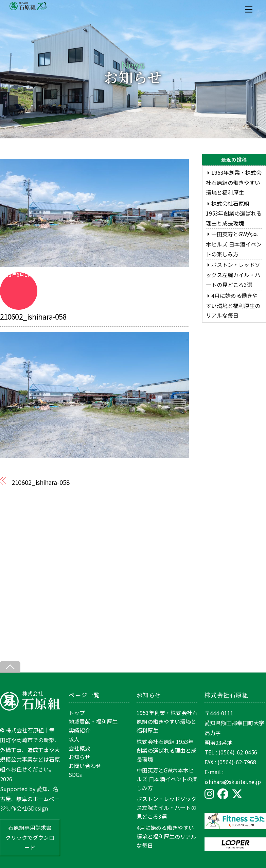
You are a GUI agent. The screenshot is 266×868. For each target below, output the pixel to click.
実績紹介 (79, 730)
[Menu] (249, 9)
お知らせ (79, 757)
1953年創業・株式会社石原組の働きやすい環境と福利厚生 (234, 182)
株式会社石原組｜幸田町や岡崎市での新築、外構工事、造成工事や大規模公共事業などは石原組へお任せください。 (30, 750)
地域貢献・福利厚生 (93, 721)
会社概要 (79, 748)
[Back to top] (10, 667)
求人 (74, 739)
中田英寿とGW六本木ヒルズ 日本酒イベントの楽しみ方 (234, 244)
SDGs (75, 775)
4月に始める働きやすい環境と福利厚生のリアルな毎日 (233, 305)
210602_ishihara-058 (33, 316)
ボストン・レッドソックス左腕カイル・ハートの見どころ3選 (233, 275)
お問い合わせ (85, 766)
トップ (77, 713)
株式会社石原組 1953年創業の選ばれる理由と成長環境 (234, 213)
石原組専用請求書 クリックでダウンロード (30, 837)
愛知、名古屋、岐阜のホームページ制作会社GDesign (30, 799)
